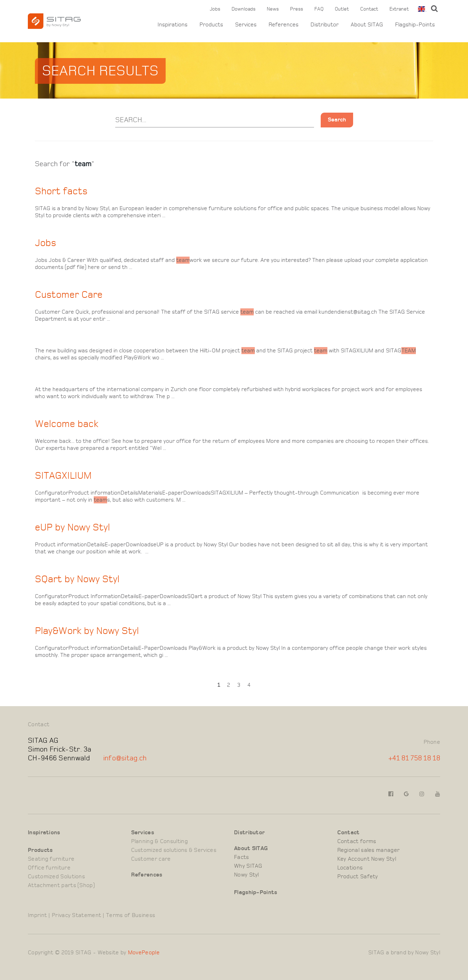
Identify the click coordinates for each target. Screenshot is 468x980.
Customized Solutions (56, 877)
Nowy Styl (247, 875)
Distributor (325, 25)
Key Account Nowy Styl (367, 859)
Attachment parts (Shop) (61, 885)
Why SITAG (248, 866)
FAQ (319, 9)
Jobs (215, 9)
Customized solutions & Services (174, 850)
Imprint (37, 915)
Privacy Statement (76, 915)
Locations (350, 868)
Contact (369, 9)
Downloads (244, 9)
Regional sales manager (369, 850)
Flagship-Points (415, 25)
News (273, 9)
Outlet (342, 9)
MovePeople (144, 953)
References (284, 25)
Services (246, 25)
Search (337, 120)
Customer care (151, 859)
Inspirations (173, 25)
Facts (242, 857)
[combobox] (421, 9)
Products (211, 25)
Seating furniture (51, 859)
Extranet (399, 9)
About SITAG (367, 25)
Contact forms (357, 841)
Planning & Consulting (159, 841)
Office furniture (49, 868)
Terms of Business (131, 915)
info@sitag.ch (125, 758)
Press (297, 9)
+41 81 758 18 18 (414, 758)
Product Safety (358, 877)
